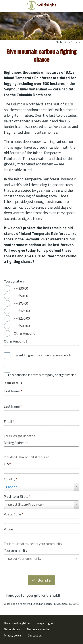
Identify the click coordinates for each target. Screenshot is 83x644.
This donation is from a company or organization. (42, 375)
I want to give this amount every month (43, 355)
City (8, 464)
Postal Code (14, 514)
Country (11, 479)
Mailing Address (16, 443)
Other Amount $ (16, 341)
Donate (41, 580)
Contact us (35, 635)
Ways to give (45, 623)
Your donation (14, 281)
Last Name (13, 406)
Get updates (12, 629)
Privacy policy (12, 635)
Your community (15, 551)
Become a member (39, 629)
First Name (13, 391)
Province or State (17, 497)
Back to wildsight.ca (17, 623)
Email (9, 422)
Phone (8, 529)
